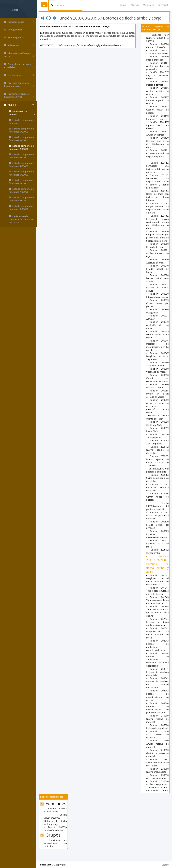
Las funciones (19, 75)
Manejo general (19, 38)
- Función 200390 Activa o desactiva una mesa (158, 403)
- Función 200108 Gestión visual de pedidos (158, 110)
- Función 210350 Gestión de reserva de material (158, 762)
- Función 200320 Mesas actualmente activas (158, 278)
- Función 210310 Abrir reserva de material (158, 744)
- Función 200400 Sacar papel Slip (158, 436)
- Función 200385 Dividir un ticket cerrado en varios (158, 394)
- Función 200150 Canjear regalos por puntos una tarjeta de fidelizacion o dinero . (158, 236)
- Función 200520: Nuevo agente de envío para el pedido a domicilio (158, 461)
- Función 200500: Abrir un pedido (158, 442)
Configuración (19, 30)
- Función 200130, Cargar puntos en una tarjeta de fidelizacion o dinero (158, 208)
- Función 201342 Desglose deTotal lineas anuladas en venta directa (158, 583)
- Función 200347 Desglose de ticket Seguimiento (158, 356)
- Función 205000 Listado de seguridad (158, 736)
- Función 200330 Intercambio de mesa (158, 295)
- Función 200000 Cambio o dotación (158, 46)
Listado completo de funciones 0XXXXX (22, 130)
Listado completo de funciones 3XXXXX (22, 156)
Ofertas (135, 5)
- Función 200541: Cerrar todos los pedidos (158, 497)
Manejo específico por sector (19, 55)
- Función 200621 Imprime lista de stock (158, 547)
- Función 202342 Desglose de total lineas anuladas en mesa (158, 642)
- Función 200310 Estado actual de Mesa (158, 269)
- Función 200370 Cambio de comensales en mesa (158, 378)
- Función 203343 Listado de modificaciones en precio (158, 705)
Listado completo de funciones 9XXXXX (22, 208)
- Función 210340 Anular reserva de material (158, 753)
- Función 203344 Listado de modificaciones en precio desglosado (158, 717)
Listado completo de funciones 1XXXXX (22, 139)
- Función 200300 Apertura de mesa (158, 261)
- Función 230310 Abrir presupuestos (158, 786)
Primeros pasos (19, 22)
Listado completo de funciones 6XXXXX (22, 182)
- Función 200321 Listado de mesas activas (158, 288)
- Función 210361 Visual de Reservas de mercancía (158, 772)
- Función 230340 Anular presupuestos (158, 792)
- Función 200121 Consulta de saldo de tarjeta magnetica (158, 153)
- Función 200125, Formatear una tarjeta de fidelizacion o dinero (158, 167)
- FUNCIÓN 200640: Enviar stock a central (158, 798)
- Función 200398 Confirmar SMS (158, 423)
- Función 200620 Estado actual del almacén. (158, 525)
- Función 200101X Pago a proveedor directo (158, 75)
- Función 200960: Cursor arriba (158, 554)
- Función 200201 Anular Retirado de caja (158, 253)
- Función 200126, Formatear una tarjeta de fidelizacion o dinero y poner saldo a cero (158, 181)
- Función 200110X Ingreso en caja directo (158, 125)
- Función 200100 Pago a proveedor (158, 58)
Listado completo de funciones (22, 122)
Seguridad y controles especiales (19, 66)
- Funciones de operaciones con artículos (56, 852)
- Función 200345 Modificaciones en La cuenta (158, 334)
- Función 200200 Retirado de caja (158, 245)
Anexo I (19, 105)
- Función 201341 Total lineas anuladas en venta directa (158, 594)
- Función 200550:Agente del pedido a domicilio (158, 506)
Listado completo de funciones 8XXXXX (22, 199)
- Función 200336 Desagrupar (158, 311)
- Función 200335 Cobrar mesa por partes (158, 303)
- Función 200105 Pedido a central (158, 83)
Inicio (123, 5)
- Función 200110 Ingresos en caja (158, 117)
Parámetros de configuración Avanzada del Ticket (22, 219)
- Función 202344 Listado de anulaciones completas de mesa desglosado (158, 669)
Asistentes (19, 45)
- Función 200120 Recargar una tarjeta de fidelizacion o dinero (158, 142)
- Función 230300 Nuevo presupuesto (158, 780)
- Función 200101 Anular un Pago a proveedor (158, 66)
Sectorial (163, 5)
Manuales (148, 5)
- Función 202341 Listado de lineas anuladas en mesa (158, 631)
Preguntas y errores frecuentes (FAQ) (19, 95)
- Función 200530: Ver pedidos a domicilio (158, 470)
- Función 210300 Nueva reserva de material (158, 728)
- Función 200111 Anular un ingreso (158, 133)
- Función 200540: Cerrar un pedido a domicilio (158, 487)
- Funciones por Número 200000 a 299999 (158, 38)
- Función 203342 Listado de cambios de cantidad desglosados (158, 692)
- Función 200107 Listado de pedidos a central (158, 100)
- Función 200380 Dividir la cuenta (158, 386)
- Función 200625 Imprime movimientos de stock (158, 536)
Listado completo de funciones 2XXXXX (22, 147)
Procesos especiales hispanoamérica (19, 84)
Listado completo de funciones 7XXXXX (22, 190)
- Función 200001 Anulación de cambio (158, 52)
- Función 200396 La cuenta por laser (158, 417)
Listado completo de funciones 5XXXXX (22, 173)
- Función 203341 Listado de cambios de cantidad (158, 681)
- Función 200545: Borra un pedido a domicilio (158, 515)
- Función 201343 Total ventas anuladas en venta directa (158, 605)
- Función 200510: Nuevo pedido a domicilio (158, 450)
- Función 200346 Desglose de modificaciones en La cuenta (158, 345)
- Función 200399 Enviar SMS (158, 430)
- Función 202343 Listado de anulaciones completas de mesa (158, 655)
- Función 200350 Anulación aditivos (158, 364)
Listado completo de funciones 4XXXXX (22, 165)
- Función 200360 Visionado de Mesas (158, 370)
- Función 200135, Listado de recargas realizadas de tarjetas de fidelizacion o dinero (158, 222)
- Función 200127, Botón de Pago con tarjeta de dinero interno (158, 196)
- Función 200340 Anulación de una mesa (158, 325)
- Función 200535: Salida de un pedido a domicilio (158, 478)
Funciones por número (22, 113)
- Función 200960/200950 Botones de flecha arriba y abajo (158, 567)
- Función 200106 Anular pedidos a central (158, 91)
